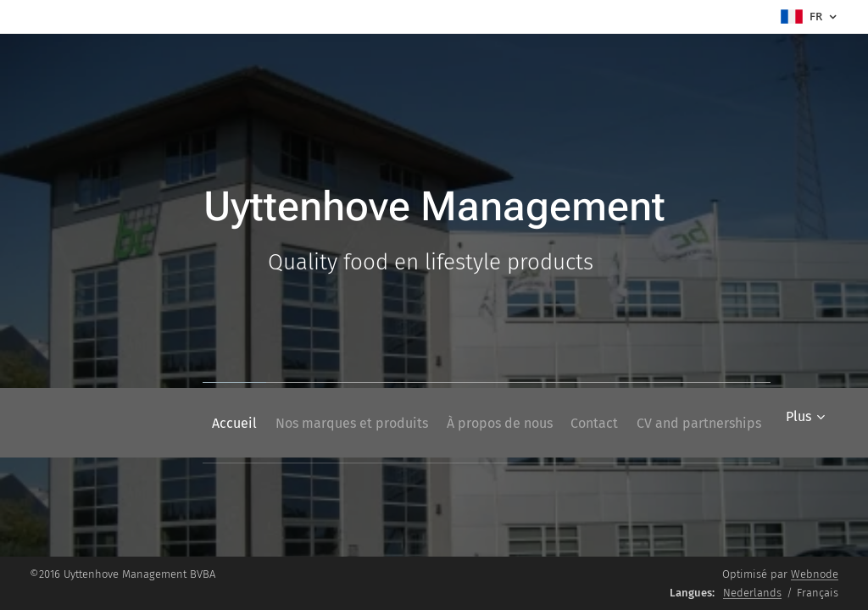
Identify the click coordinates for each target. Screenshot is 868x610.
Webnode (815, 574)
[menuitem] (180, 423)
